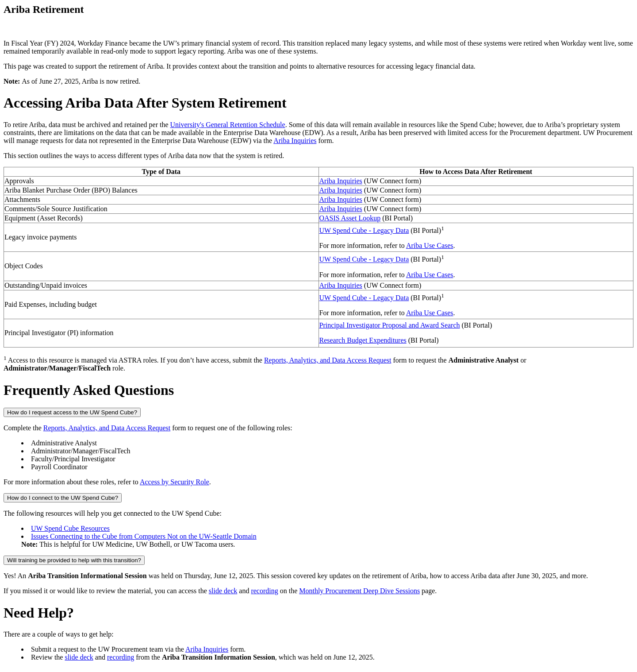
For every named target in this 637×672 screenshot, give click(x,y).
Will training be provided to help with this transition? (74, 560)
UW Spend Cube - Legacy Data (364, 230)
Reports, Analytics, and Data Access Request (328, 360)
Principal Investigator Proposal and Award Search (390, 325)
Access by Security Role (175, 482)
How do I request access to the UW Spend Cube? (72, 412)
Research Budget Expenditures (363, 340)
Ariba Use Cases (430, 245)
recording (264, 591)
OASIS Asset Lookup (350, 218)
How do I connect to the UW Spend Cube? (63, 498)
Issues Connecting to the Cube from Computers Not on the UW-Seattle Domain (144, 536)
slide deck (223, 591)
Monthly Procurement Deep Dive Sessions (359, 591)
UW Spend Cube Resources (70, 528)
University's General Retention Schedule (228, 125)
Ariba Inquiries (295, 141)
